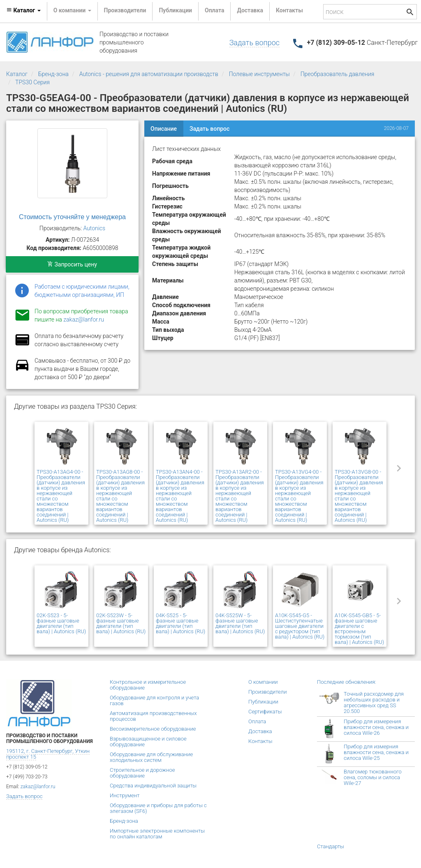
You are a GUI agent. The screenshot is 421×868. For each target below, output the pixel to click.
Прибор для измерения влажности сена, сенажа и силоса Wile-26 (376, 727)
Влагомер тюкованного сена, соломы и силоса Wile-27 (373, 777)
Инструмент (125, 795)
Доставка (250, 10)
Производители (125, 10)
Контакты (289, 10)
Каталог (17, 74)
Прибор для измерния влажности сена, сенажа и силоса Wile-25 (376, 752)
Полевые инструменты (259, 74)
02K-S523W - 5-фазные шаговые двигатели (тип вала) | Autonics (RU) (121, 623)
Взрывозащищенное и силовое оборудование (148, 742)
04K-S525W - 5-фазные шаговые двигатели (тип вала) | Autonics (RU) (240, 623)
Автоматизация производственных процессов (153, 716)
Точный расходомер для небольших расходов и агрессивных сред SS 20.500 (374, 703)
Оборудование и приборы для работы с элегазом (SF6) (158, 808)
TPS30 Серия (32, 82)
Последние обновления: (347, 682)
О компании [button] (72, 10)
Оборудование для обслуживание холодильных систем (151, 757)
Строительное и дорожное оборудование (142, 773)
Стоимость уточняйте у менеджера (72, 217)
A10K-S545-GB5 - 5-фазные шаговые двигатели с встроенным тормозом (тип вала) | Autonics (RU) (359, 629)
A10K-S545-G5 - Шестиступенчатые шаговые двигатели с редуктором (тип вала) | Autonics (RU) (300, 626)
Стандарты (331, 846)
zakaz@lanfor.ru (84, 319)
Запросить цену (72, 264)
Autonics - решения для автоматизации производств (149, 74)
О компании (263, 682)
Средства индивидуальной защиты (153, 786)
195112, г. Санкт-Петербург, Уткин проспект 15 (48, 754)
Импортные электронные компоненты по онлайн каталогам (157, 834)
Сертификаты (265, 712)
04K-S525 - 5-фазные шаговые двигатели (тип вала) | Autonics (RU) (180, 623)
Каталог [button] (23, 10)
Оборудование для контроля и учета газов (154, 700)
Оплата (214, 10)
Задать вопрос (254, 43)
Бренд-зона (53, 74)
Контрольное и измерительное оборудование (148, 685)
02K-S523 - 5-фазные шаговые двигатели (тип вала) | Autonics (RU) (61, 623)
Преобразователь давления (338, 74)
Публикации (175, 10)
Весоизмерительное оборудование (153, 729)
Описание (164, 129)
